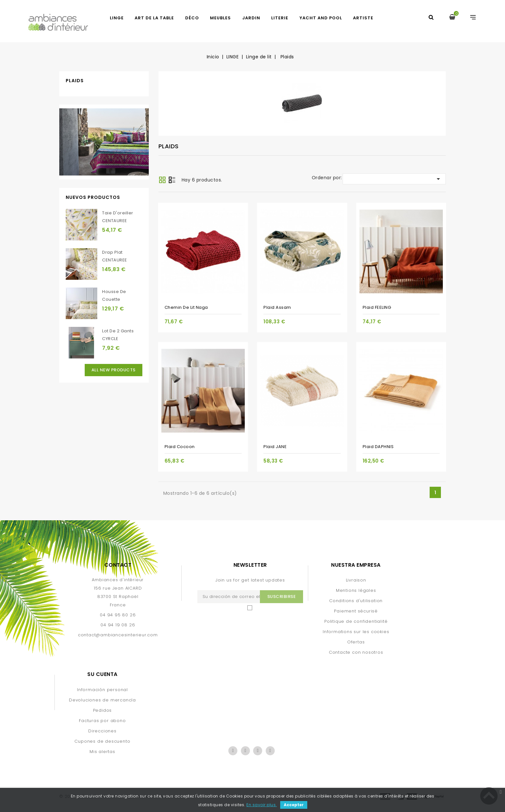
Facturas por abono (102, 721)
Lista (172, 181)
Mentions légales (356, 590)
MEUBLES (220, 18)
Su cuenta (102, 674)
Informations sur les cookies (356, 632)
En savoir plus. (262, 805)
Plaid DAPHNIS (378, 447)
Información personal (102, 690)
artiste (363, 18)
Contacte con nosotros (356, 652)
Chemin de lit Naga (186, 307)
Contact (118, 565)
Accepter (294, 805)
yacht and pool (321, 18)
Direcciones (102, 731)
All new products (114, 370)
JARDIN (251, 18)
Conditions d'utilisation (356, 601)
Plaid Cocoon (180, 447)
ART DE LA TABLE (154, 18)
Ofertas (356, 642)
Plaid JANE (275, 447)
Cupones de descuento (102, 741)
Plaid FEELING (377, 307)
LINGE (117, 18)
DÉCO (192, 18)
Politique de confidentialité (356, 621)
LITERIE (280, 18)
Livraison (356, 580)
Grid (162, 180)
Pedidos (103, 710)
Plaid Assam (277, 307)
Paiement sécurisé (356, 611)
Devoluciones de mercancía (102, 700)
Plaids (75, 81)
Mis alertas (102, 752)
